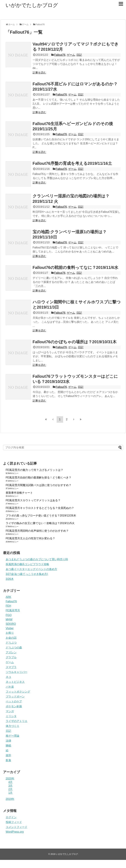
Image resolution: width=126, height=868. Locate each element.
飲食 (8, 760)
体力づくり (13, 726)
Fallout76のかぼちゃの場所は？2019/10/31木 (75, 342)
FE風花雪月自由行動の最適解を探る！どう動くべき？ (39, 478)
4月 (11, 782)
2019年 (10, 799)
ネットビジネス (15, 682)
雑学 (8, 755)
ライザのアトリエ (17, 721)
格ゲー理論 (13, 736)
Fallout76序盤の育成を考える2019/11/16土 (72, 163)
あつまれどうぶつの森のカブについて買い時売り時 (37, 559)
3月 (11, 786)
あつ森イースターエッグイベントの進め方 (31, 569)
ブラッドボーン (15, 697)
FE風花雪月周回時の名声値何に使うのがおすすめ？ (37, 531)
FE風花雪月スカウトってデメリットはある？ (33, 500)
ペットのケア (14, 701)
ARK (9, 597)
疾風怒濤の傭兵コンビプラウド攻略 (27, 564)
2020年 (10, 779)
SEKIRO (11, 624)
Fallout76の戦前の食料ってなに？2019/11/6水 (75, 267)
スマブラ (11, 667)
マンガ (10, 711)
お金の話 (11, 638)
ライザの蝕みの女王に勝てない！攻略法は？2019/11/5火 (40, 523)
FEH (8, 606)
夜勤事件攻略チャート (19, 493)
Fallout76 (60, 55)
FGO (9, 615)
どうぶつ (11, 643)
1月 (11, 793)
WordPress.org (15, 832)
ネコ (8, 677)
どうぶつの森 (14, 648)
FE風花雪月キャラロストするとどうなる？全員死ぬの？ (40, 508)
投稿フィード (14, 822)
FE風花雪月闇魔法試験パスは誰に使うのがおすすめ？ (39, 485)
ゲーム (71, 55)
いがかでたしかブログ (32, 5)
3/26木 (10, 579)
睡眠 (8, 746)
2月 (11, 789)
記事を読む (39, 73)
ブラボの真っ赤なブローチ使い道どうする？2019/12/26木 (41, 516)
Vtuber (10, 628)
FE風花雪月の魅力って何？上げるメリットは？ (35, 470)
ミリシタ (11, 716)
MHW (9, 619)
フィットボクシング (18, 692)
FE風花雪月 (13, 610)
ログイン (11, 817)
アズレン (11, 652)
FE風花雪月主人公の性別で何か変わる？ (30, 538)
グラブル (11, 657)
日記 (79, 55)
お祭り (10, 633)
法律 (8, 741)
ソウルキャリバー (17, 672)
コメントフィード (17, 827)
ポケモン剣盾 (14, 706)
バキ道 (10, 687)
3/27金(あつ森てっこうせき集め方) (27, 574)
